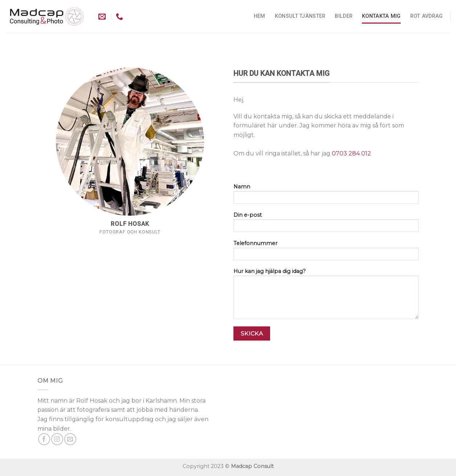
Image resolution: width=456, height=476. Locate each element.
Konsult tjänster (300, 16)
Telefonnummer (326, 253)
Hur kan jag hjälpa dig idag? (326, 296)
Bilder (344, 16)
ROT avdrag (427, 16)
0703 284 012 (352, 153)
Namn (326, 196)
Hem (260, 16)
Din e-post (326, 224)
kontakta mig (381, 16)
